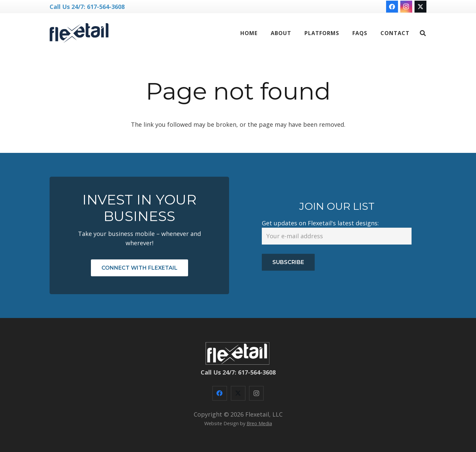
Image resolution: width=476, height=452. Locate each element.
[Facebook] (392, 7)
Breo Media (259, 423)
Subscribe (288, 262)
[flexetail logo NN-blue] (79, 33)
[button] (423, 33)
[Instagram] (406, 7)
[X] (420, 7)
